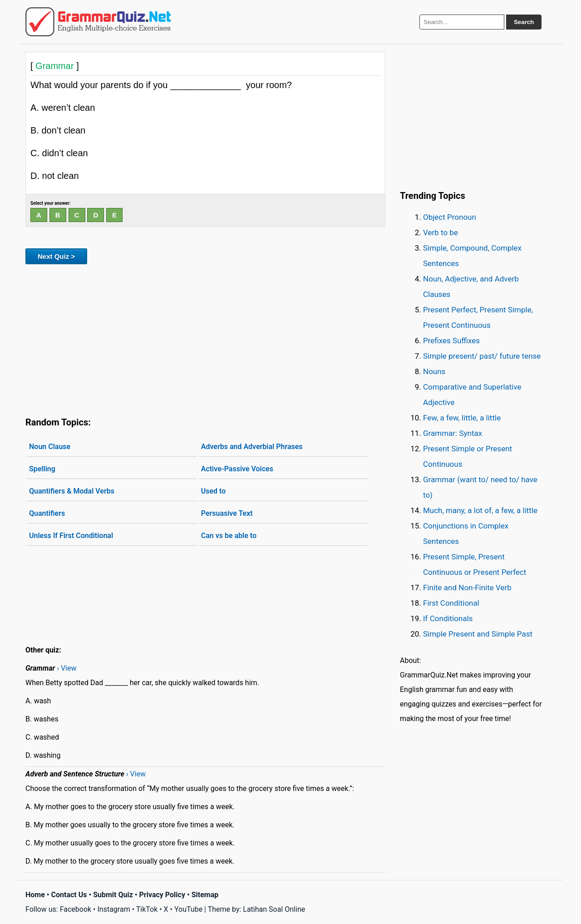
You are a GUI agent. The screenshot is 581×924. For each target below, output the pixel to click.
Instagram (113, 909)
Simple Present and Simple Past (478, 634)
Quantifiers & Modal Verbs (72, 491)
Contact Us (69, 895)
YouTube (188, 909)
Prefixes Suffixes (451, 341)
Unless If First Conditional (71, 536)
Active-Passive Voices (237, 469)
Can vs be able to (229, 536)
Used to (214, 491)
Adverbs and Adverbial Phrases (252, 447)
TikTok (147, 909)
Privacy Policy (162, 895)
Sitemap (205, 895)
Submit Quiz (113, 895)
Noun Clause (50, 447)
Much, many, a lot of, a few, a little (480, 510)
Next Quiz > (56, 256)
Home (35, 895)
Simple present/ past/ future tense (482, 356)
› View (66, 668)
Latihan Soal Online (274, 909)
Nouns (434, 371)
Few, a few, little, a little (462, 418)
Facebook (76, 909)
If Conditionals (448, 618)
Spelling (42, 469)
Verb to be (441, 232)
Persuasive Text (227, 513)
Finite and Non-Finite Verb (467, 588)
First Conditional (451, 603)
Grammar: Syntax (453, 433)
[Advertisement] (205, 339)
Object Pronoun (450, 217)
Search (524, 22)
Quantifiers (47, 513)
